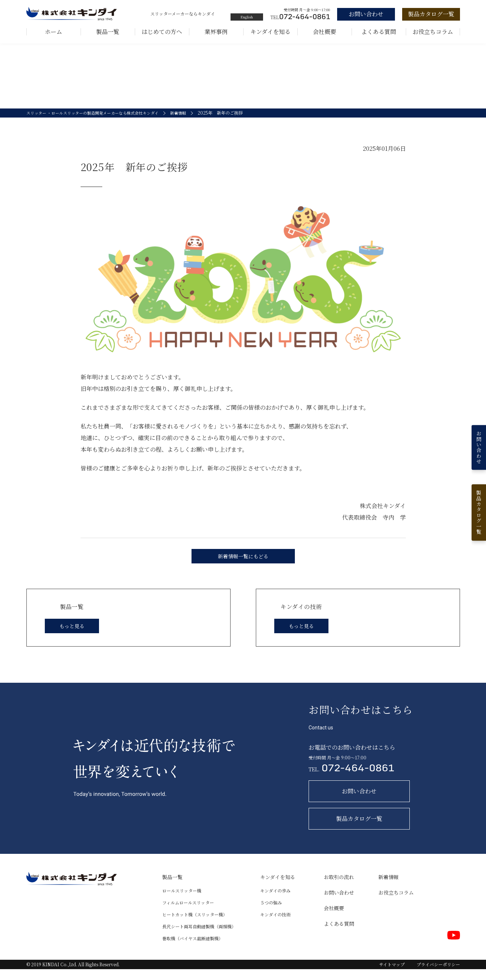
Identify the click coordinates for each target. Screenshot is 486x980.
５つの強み (271, 913)
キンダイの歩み (275, 901)
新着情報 (191, 124)
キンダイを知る (270, 32)
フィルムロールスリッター (188, 913)
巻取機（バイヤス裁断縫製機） (193, 949)
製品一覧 (108, 32)
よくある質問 (379, 32)
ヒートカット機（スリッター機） (195, 925)
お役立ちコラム (433, 32)
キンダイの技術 (275, 925)
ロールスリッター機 (182, 901)
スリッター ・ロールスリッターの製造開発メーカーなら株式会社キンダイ (98, 124)
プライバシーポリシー (438, 975)
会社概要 (324, 32)
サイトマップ (392, 975)
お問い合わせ (339, 903)
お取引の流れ (339, 888)
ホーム (53, 32)
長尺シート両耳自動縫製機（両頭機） (199, 937)
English (247, 17)
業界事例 (216, 32)
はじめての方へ (162, 32)
